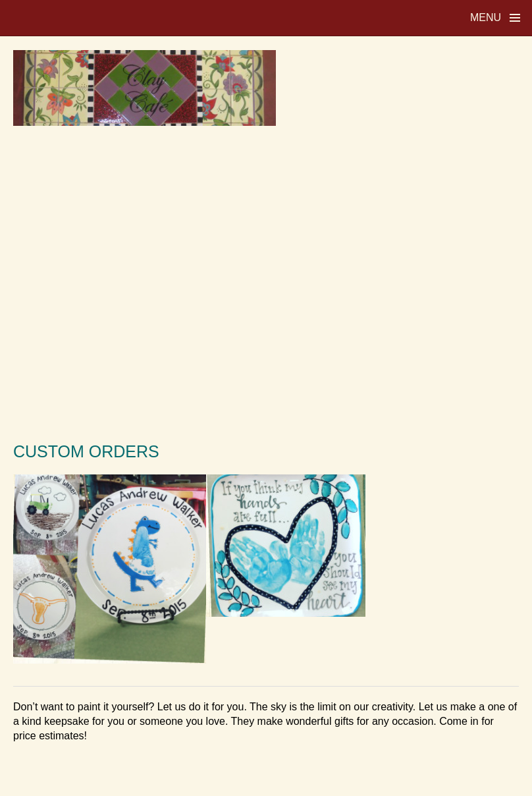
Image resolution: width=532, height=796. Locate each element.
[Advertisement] (266, 283)
